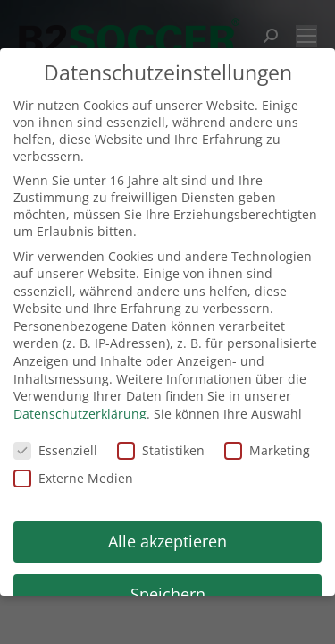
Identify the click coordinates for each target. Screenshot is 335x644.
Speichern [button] (168, 594)
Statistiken (161, 450)
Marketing (267, 450)
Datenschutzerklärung (80, 414)
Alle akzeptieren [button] (167, 541)
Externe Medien (73, 478)
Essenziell (55, 450)
